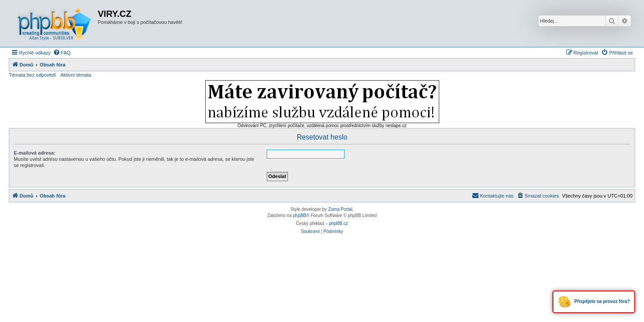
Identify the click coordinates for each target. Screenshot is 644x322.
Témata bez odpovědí (32, 75)
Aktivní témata (76, 75)
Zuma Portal (340, 209)
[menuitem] (62, 53)
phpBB (299, 215)
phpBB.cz (339, 223)
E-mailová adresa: (34, 153)
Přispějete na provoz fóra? (594, 302)
